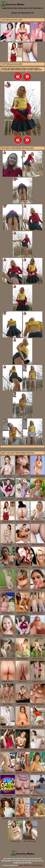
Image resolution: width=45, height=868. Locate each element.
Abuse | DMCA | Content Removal (30, 865)
